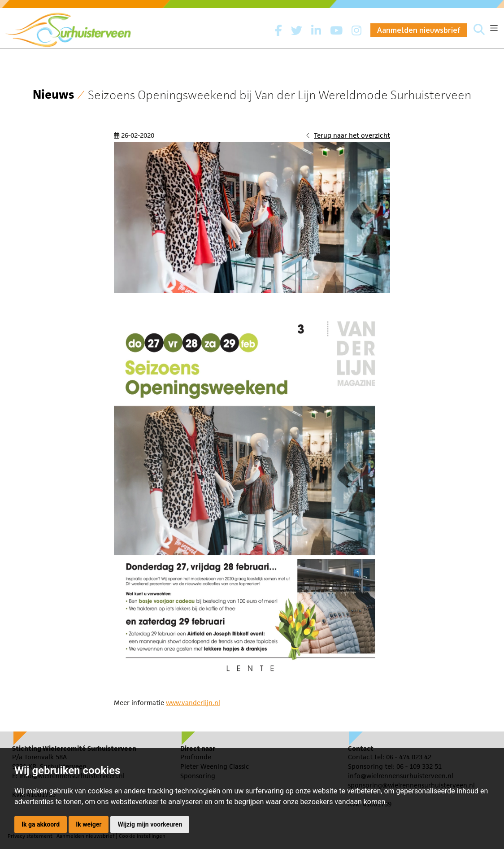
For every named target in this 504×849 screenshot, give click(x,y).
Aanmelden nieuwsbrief (419, 30)
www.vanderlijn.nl (193, 703)
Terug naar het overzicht (352, 135)
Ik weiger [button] (89, 824)
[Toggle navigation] (494, 28)
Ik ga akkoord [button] (41, 824)
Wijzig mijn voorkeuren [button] (150, 824)
